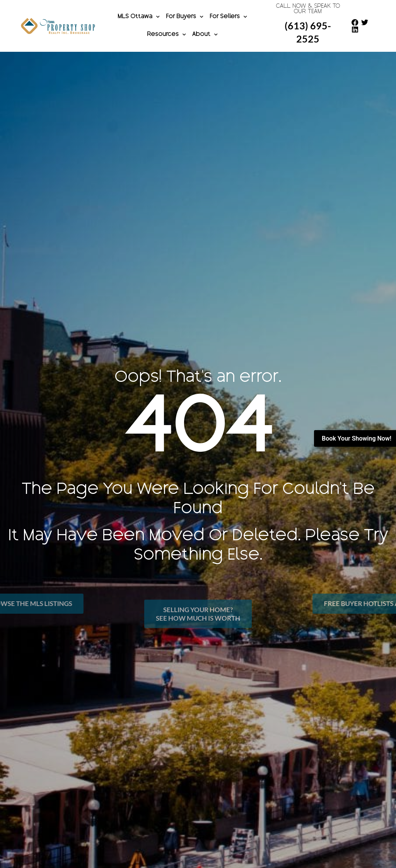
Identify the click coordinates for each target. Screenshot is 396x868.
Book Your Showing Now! (357, 438)
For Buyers (185, 17)
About (205, 35)
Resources (166, 35)
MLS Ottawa (139, 17)
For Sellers (228, 17)
